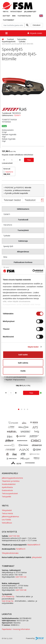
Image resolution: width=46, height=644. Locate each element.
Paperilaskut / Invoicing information (16, 629)
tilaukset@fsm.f (34, 545)
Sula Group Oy (8, 601)
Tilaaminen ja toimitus (11, 481)
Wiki (14, 16)
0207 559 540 (21, 590)
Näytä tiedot (33, 347)
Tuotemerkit (9, 20)
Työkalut (22, 41)
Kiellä (23, 371)
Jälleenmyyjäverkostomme (12, 478)
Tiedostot (30, 200)
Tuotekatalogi (24, 16)
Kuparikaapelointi (9, 41)
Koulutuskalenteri (9, 484)
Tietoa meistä (7, 513)
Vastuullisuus (7, 523)
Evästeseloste (7, 490)
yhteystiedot (37, 557)
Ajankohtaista (7, 487)
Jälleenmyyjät (30, 12)
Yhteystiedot (16, 12)
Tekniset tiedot (12, 200)
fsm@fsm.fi (21, 549)
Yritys (6, 12)
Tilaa (29, 160)
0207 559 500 (14, 536)
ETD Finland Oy (8, 596)
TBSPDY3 (9, 172)
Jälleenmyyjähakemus (10, 517)
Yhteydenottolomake (10, 553)
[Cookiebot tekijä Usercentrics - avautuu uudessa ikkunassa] (33, 271)
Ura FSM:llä (6, 520)
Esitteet (7, 16)
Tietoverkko (22, 39)
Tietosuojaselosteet (10, 493)
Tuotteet (11, 39)
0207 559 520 (21, 577)
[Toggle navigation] (7, 33)
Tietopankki (6, 497)
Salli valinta (23, 363)
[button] (19, 409)
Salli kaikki (23, 355)
